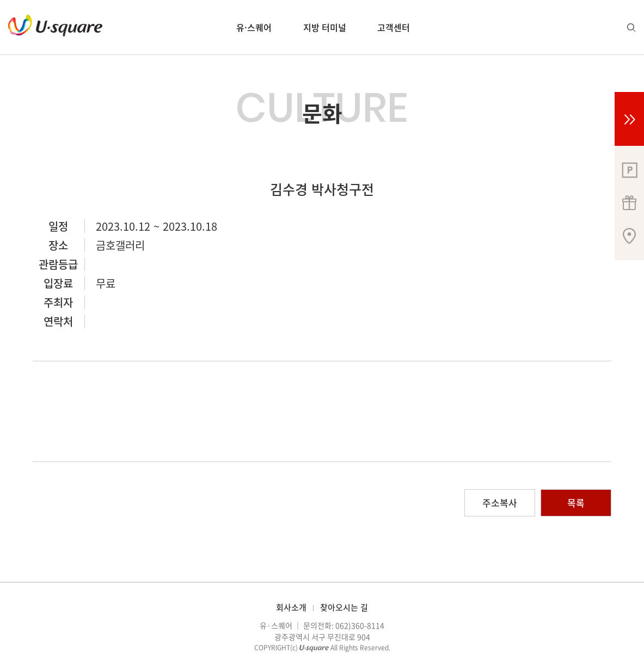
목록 (576, 503)
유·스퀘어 (254, 27)
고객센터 (394, 27)
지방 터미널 (325, 27)
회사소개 (291, 607)
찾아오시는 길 (344, 607)
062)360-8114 (360, 625)
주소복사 (500, 503)
